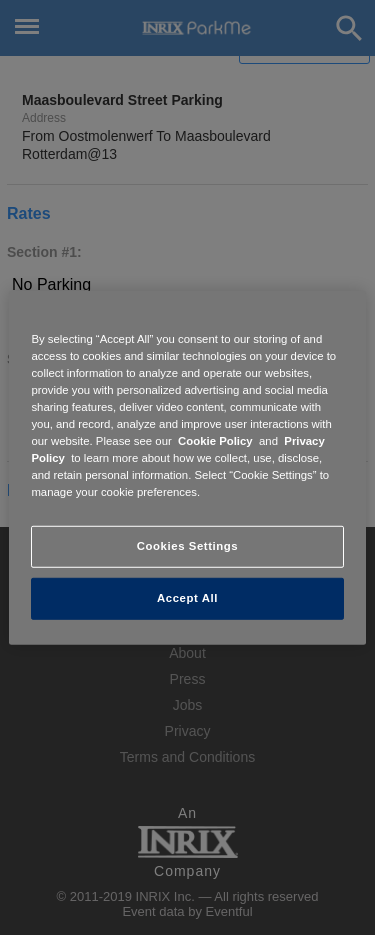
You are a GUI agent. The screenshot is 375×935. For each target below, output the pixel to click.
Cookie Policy (215, 441)
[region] (187, 467)
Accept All (187, 598)
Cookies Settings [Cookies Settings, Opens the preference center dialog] (187, 546)
